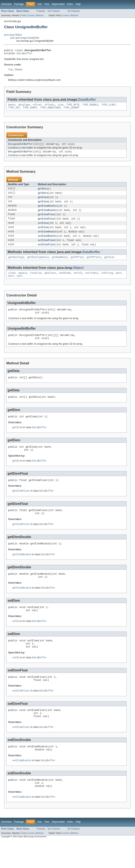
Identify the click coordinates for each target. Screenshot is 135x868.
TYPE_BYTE (73, 106)
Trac (11, 71)
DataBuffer (25, 54)
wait (119, 279)
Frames (41, 11)
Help (78, 4)
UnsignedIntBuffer (20, 146)
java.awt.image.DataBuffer (25, 38)
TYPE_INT (14, 110)
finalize (36, 279)
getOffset (77, 263)
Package (19, 4)
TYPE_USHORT (71, 110)
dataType (24, 106)
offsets (50, 106)
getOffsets (94, 263)
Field (23, 15)
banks (12, 106)
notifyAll (92, 279)
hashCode (65, 279)
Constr (31, 15)
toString (107, 279)
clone (12, 279)
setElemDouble (47, 237)
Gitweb (18, 71)
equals (23, 279)
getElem (43, 201)
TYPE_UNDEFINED (50, 110)
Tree (47, 4)
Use (39, 4)
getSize (109, 263)
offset (37, 106)
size (61, 106)
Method (40, 15)
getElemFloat (47, 219)
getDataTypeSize (38, 263)
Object (78, 274)
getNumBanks (60, 263)
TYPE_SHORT (30, 110)
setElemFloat (47, 246)
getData (43, 192)
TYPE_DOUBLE (90, 106)
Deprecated (58, 4)
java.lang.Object (13, 35)
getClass (50, 279)
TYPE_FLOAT (109, 106)
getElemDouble (47, 210)
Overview (6, 4)
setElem (43, 228)
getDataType (16, 263)
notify (78, 279)
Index (70, 4)
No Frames (54, 11)
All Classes (74, 11)
